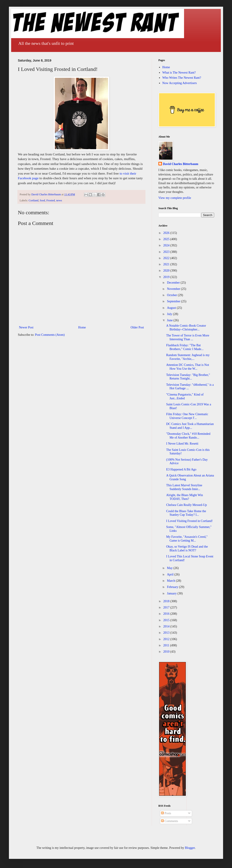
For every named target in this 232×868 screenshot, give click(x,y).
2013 (167, 633)
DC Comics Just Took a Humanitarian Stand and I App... (190, 426)
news (59, 200)
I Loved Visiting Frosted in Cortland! (190, 521)
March (171, 581)
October (172, 295)
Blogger (190, 848)
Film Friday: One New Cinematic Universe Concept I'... (187, 416)
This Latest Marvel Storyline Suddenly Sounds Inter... (184, 487)
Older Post (137, 327)
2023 (167, 252)
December (174, 283)
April (171, 574)
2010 (167, 652)
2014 (167, 626)
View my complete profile (175, 198)
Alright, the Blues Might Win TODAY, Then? (184, 497)
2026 (167, 233)
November (174, 289)
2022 (167, 258)
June (170, 320)
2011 (167, 645)
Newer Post (26, 327)
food (42, 200)
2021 (167, 264)
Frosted (51, 200)
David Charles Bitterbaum (181, 164)
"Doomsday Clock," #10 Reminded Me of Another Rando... (188, 436)
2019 (167, 277)
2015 (167, 620)
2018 (167, 601)
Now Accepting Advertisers (180, 83)
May (170, 568)
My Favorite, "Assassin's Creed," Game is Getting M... (187, 539)
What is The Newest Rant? (179, 73)
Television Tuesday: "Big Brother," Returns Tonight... (188, 377)
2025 (167, 239)
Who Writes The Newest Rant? (182, 78)
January (172, 593)
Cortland (33, 200)
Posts (166, 813)
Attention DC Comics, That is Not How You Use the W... (188, 367)
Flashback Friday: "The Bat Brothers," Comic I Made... (185, 347)
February (173, 587)
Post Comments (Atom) (50, 335)
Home (82, 327)
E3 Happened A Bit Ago (181, 469)
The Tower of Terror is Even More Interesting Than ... (188, 337)
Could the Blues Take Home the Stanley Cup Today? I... (186, 513)
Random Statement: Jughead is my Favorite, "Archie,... (188, 357)
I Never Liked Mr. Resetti (182, 444)
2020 (167, 271)
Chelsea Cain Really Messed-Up (186, 505)
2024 (167, 245)
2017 (167, 607)
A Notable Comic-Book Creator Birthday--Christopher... (186, 328)
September (174, 301)
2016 (167, 614)
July (170, 314)
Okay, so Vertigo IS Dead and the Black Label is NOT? (187, 548)
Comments (170, 821)
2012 (167, 639)
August (172, 308)
